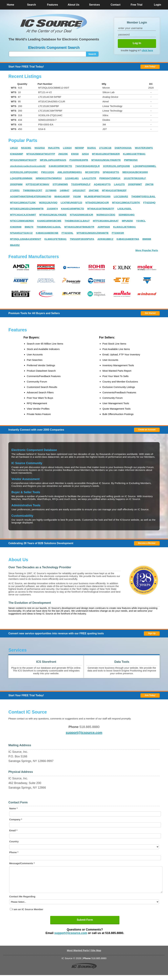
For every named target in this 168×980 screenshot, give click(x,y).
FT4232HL (67, 233)
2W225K (63, 154)
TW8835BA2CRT (33, 190)
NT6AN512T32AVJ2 (21, 233)
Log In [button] (137, 43)
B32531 (92, 148)
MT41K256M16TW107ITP (41, 154)
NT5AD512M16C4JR (97, 202)
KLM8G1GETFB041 (134, 154)
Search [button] (31, 5)
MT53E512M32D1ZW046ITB (93, 233)
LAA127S (119, 184)
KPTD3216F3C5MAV (37, 184)
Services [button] (94, 5)
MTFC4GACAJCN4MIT (23, 215)
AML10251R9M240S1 (70, 172)
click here (147, 50)
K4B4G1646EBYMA (128, 239)
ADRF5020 (104, 227)
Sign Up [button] (152, 633)
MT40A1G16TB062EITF (101, 209)
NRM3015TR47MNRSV (49, 178)
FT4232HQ (149, 202)
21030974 (52, 209)
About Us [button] (73, 5)
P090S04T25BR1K (110, 178)
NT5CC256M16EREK (22, 221)
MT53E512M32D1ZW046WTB (27, 209)
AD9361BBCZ (105, 239)
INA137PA (54, 148)
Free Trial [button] (136, 5)
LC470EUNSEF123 (71, 202)
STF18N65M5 (60, 184)
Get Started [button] (150, 313)
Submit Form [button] (85, 925)
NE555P (79, 148)
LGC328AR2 (121, 196)
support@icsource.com (84, 733)
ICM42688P (16, 154)
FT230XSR (118, 233)
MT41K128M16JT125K (23, 202)
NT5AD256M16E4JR (82, 215)
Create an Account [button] (147, 430)
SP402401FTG (111, 172)
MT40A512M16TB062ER (106, 154)
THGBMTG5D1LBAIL (143, 196)
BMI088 (147, 239)
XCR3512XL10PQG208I (116, 166)
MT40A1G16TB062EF (114, 190)
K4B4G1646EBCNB (47, 233)
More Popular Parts (147, 250)
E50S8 (75, 154)
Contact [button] (115, 5)
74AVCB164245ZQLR (88, 166)
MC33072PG (92, 172)
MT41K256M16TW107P (23, 160)
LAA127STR (89, 178)
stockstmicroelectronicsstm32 (28, 166)
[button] (54, 23)
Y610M (77, 196)
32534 (85, 154)
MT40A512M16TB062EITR (79, 227)
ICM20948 (16, 227)
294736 (149, 184)
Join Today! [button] (150, 695)
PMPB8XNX (131, 160)
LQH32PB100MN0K (21, 178)
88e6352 (15, 245)
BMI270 (29, 227)
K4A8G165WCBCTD (60, 166)
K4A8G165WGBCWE (49, 221)
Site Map (96, 955)
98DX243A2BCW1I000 (135, 172)
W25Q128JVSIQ (48, 202)
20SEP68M (16, 184)
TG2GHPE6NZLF (81, 184)
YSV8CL (141, 221)
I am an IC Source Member (28, 914)
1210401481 (72, 178)
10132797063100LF (135, 178)
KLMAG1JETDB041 (125, 227)
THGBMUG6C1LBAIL (49, 227)
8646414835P (62, 196)
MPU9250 (127, 221)
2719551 (15, 190)
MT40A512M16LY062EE (53, 215)
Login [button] (157, 5)
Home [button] (10, 5)
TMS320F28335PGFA (82, 239)
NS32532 (40, 148)
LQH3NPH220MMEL (145, 166)
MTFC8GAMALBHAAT (106, 221)
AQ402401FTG (102, 184)
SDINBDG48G (127, 215)
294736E (94, 190)
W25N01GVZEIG (106, 215)
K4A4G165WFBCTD (73, 209)
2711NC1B (105, 148)
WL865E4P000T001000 (97, 196)
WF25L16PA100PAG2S (53, 160)
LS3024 (67, 148)
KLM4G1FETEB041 (55, 239)
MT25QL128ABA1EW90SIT (26, 239)
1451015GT (79, 190)
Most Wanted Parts (78, 955)
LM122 (14, 148)
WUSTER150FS (144, 148)
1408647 (64, 190)
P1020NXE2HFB (79, 160)
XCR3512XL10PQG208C (24, 172)
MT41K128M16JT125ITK (126, 202)
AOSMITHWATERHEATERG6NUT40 (31, 196)
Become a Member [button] (147, 543)
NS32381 (26, 148)
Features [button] (53, 5)
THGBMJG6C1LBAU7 (77, 221)
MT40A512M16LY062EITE (106, 160)
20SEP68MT (135, 184)
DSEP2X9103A (123, 148)
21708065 (51, 190)
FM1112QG (48, 172)
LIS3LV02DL (125, 209)
